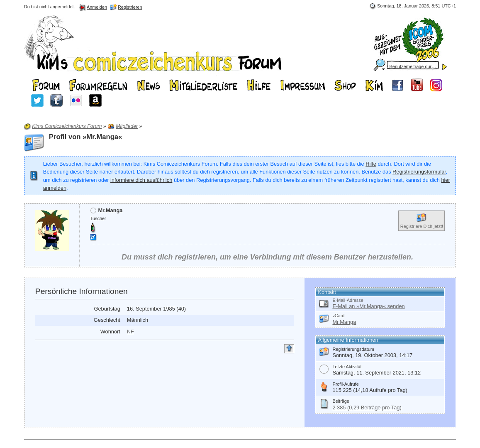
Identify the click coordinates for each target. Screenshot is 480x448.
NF (130, 332)
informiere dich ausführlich (141, 180)
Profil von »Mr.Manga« (85, 137)
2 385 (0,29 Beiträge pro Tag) (367, 408)
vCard (338, 316)
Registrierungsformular (419, 172)
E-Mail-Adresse (348, 300)
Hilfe (371, 164)
